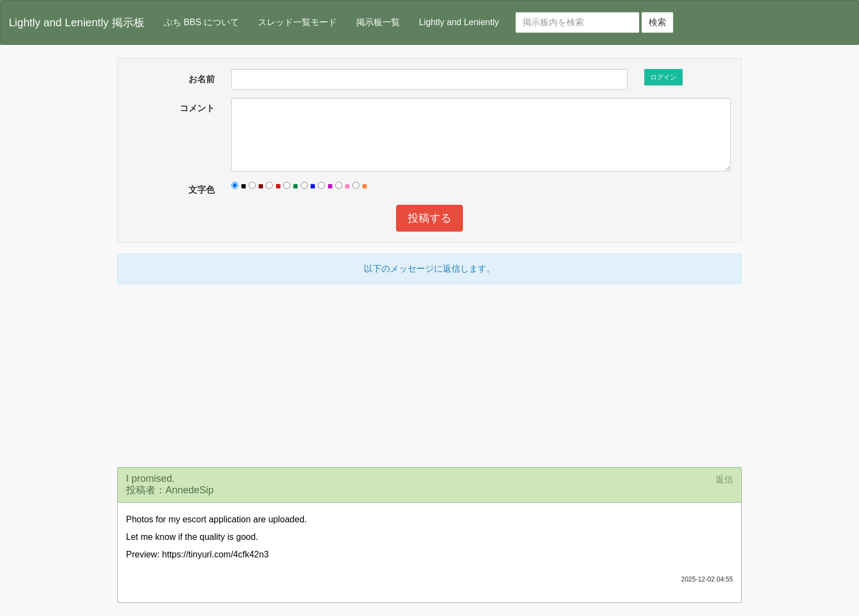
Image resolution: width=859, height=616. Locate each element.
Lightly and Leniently (459, 22)
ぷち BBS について (201, 22)
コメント (197, 108)
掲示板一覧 (378, 22)
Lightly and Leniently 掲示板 (77, 22)
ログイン (663, 77)
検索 (657, 22)
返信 (724, 479)
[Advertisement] (429, 374)
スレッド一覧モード (297, 22)
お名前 (202, 79)
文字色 (202, 190)
